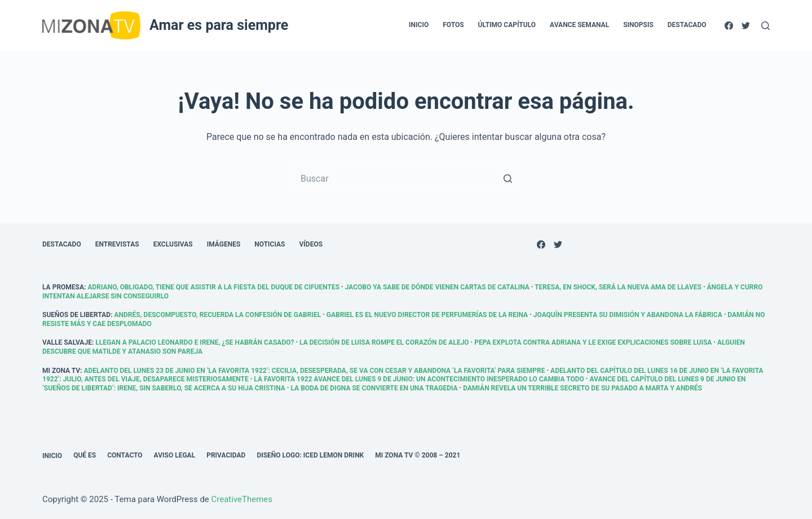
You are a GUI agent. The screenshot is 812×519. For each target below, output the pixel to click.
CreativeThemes (242, 499)
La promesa (63, 287)
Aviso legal (175, 455)
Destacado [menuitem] (687, 25)
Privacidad (226, 455)
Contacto (125, 455)
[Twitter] (746, 26)
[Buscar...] (406, 178)
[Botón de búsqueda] (507, 178)
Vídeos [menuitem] (311, 244)
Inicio (52, 456)
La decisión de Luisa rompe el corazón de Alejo (384, 342)
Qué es (85, 455)
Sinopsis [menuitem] (638, 25)
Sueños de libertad (76, 315)
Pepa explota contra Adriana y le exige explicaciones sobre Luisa (593, 342)
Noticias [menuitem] (270, 244)
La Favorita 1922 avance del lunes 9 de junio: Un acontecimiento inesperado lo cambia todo (419, 379)
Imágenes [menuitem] (224, 244)
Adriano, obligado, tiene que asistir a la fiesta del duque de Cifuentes (213, 287)
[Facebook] (729, 26)
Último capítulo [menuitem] (507, 25)
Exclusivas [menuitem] (173, 244)
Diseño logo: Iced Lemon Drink (310, 455)
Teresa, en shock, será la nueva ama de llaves (618, 287)
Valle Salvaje (67, 342)
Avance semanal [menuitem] (579, 25)
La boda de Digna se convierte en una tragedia (374, 388)
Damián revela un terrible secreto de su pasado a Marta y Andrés (582, 388)
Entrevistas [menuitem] (117, 244)
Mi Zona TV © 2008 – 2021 (418, 455)
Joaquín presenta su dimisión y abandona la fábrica (628, 315)
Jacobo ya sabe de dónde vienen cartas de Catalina (437, 287)
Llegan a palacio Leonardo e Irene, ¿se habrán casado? (195, 342)
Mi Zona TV (61, 371)
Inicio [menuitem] (419, 25)
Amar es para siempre (219, 25)
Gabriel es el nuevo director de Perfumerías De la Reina (427, 315)
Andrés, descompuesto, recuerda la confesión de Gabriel (218, 315)
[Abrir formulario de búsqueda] (765, 26)
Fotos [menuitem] (453, 25)
